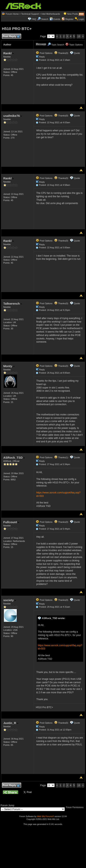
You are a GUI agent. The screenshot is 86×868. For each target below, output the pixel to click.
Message (41, 44)
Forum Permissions (76, 807)
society (10, 600)
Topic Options (74, 45)
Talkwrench (13, 304)
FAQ (34, 19)
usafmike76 (13, 116)
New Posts (73, 14)
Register (70, 19)
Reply (42, 57)
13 (79, 36)
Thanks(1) (61, 457)
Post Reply (11, 36)
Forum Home (12, 14)
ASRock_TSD (14, 458)
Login (81, 19)
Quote (77, 53)
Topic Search (56, 45)
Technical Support (30, 14)
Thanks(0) (61, 53)
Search (45, 19)
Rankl (8, 53)
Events (55, 19)
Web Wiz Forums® (46, 816)
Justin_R (11, 723)
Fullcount (11, 522)
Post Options (44, 53)
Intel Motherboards (51, 14)
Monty (9, 366)
